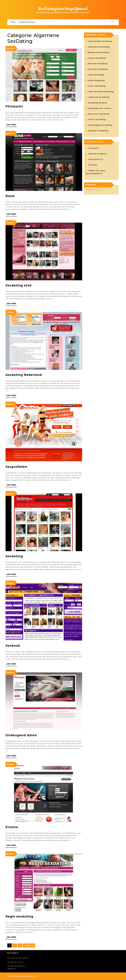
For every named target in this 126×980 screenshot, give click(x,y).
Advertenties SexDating (100, 41)
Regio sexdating (19, 916)
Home (13, 22)
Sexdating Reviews (27, 22)
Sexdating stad (19, 285)
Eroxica (12, 827)
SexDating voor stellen (100, 108)
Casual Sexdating (97, 58)
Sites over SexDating (99, 114)
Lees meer (11, 125)
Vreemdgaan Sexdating (100, 125)
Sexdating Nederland (24, 375)
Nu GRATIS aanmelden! (18, 958)
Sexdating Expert (93, 190)
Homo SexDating (97, 86)
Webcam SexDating (98, 131)
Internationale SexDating (101, 92)
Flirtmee (93, 165)
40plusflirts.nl (96, 159)
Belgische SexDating (99, 52)
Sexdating (14, 556)
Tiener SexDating (97, 119)
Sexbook (13, 646)
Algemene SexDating (99, 47)
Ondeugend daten (21, 735)
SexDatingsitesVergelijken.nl (63, 9)
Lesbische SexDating (99, 97)
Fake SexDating (96, 75)
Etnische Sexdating (98, 64)
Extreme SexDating (98, 69)
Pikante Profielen (97, 154)
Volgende (29, 945)
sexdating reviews (15, 962)
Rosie (10, 196)
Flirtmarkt (14, 106)
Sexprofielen (16, 467)
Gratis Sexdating (96, 80)
